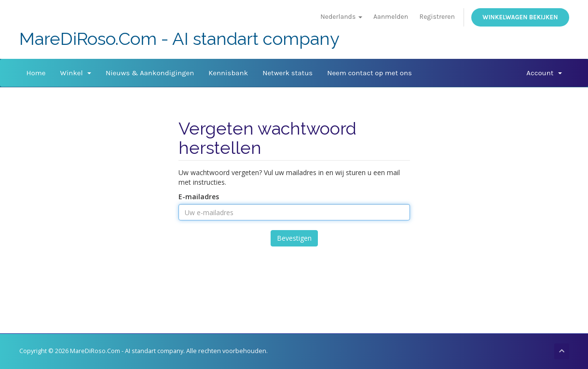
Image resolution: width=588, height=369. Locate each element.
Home (36, 73)
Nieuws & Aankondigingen (150, 73)
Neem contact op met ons (369, 73)
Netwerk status (287, 73)
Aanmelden (391, 17)
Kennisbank (228, 73)
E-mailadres (199, 197)
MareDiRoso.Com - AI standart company (179, 39)
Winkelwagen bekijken (520, 17)
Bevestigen (294, 238)
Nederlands (341, 17)
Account (544, 73)
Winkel (75, 73)
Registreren (437, 17)
